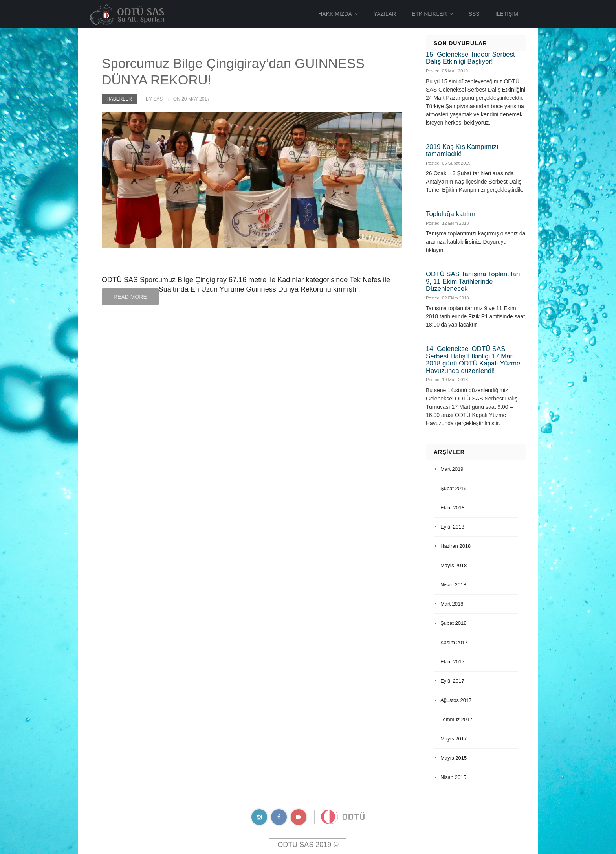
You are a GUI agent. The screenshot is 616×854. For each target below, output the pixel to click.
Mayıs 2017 (454, 739)
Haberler (119, 99)
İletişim (507, 14)
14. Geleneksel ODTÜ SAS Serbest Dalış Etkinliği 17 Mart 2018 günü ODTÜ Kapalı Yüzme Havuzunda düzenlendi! (473, 360)
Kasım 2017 (454, 642)
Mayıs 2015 (454, 758)
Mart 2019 (452, 469)
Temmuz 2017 (456, 719)
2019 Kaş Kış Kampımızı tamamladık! (462, 150)
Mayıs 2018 (454, 565)
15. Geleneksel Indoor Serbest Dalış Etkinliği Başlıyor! (470, 58)
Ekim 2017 (452, 662)
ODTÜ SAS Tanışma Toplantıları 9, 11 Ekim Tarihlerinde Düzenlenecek (473, 281)
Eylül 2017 (452, 681)
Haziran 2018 (456, 546)
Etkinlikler (429, 14)
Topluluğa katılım (451, 214)
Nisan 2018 (453, 585)
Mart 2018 (452, 604)
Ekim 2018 (452, 508)
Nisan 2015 (453, 777)
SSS (474, 14)
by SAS (154, 99)
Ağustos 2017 (456, 700)
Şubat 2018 (454, 623)
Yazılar (385, 14)
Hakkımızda (335, 14)
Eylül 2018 (452, 527)
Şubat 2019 (454, 488)
